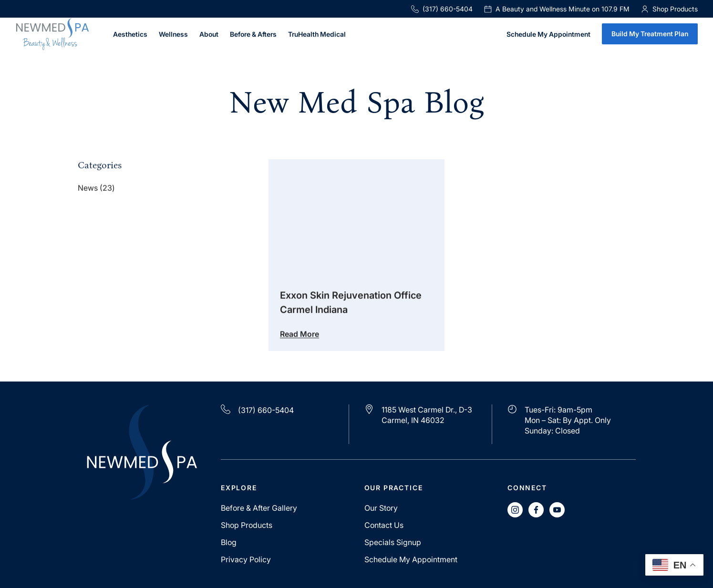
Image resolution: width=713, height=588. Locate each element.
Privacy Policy (246, 559)
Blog (229, 542)
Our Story (381, 508)
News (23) (96, 189)
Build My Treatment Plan (650, 34)
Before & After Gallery (259, 508)
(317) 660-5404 (442, 9)
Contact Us (384, 525)
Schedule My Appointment (548, 35)
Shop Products (247, 525)
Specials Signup (393, 542)
